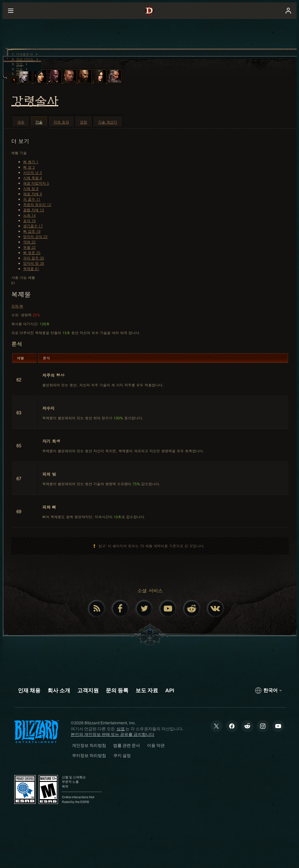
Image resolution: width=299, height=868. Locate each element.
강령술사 (35, 101)
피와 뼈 (17, 306)
